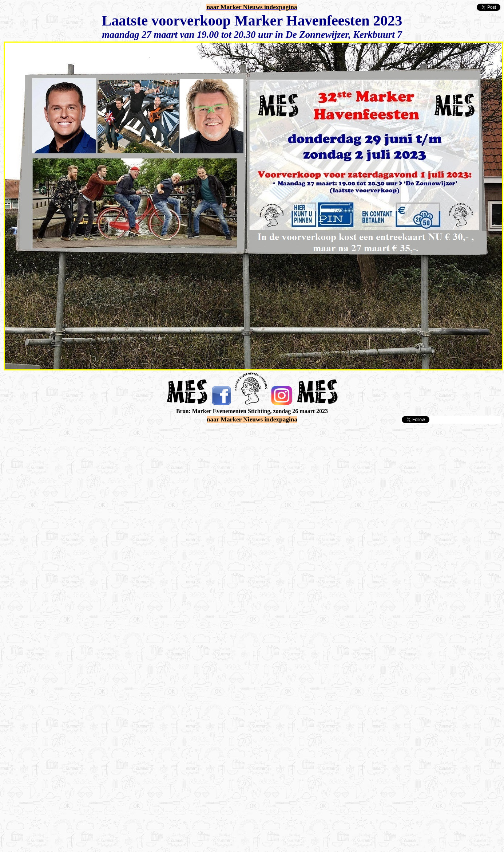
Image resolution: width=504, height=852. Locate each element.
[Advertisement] (79, 503)
